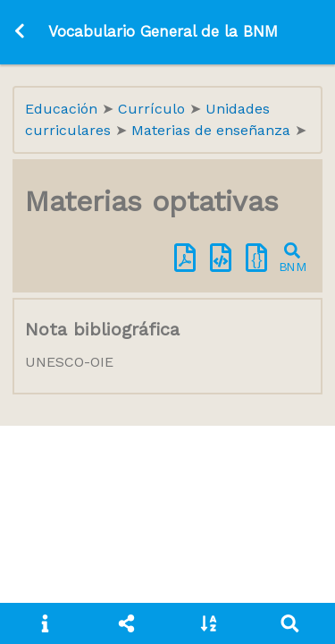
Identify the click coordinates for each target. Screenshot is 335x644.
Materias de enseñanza (213, 130)
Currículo (154, 109)
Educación (63, 109)
